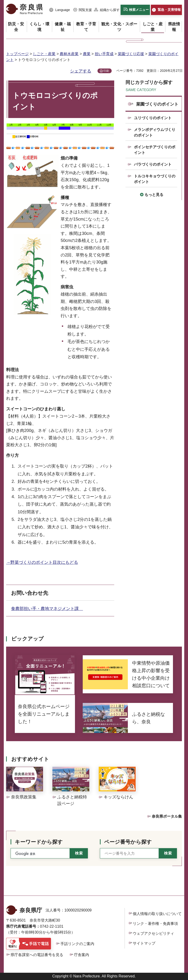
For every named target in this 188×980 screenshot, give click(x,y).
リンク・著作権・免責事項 (155, 924)
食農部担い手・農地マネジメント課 (47, 609)
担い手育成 (104, 54)
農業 (87, 54)
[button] (60, 10)
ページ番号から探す (128, 842)
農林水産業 (69, 54)
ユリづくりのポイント (153, 118)
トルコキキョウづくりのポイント (155, 179)
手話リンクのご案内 (77, 944)
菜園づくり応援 (131, 54)
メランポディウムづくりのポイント (155, 132)
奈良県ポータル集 (167, 816)
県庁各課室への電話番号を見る (37, 955)
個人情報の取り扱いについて (157, 914)
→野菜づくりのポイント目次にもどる (42, 562)
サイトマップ (144, 943)
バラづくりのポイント (153, 164)
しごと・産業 (44, 54)
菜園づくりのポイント (157, 104)
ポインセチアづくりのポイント (155, 150)
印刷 (106, 71)
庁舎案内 (82, 955)
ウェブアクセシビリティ (153, 933)
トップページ (17, 54)
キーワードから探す (39, 842)
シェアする (81, 71)
